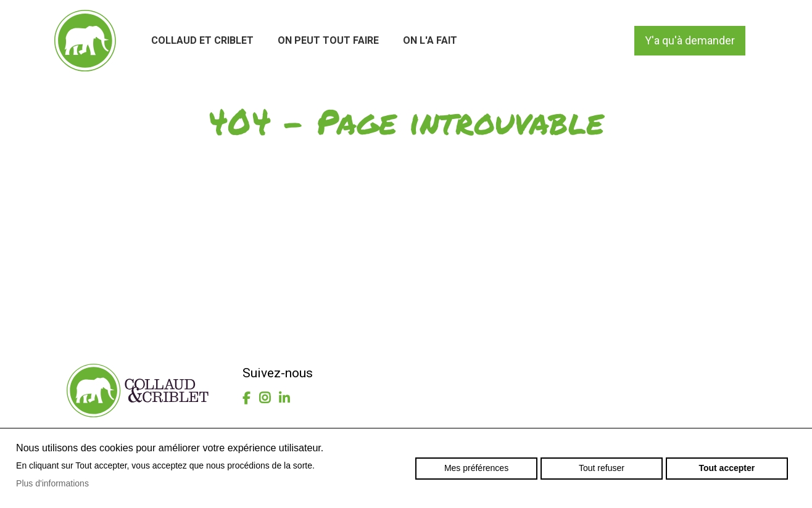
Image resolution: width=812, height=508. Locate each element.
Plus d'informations (52, 483)
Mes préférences (476, 468)
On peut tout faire (328, 40)
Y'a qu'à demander (690, 40)
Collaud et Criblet (202, 40)
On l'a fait (430, 40)
